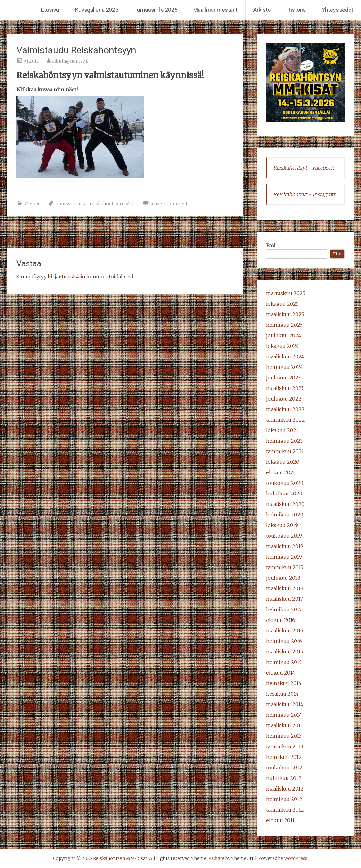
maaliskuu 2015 (285, 652)
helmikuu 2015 (284, 662)
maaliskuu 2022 (285, 409)
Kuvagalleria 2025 (97, 10)
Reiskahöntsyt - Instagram (305, 194)
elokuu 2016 (281, 620)
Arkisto (262, 10)
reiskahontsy (104, 204)
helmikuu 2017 (284, 609)
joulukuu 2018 (283, 578)
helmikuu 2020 (285, 515)
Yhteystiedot (337, 10)
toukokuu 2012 (284, 768)
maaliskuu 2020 (285, 504)
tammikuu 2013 (285, 746)
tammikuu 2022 (285, 420)
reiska (81, 204)
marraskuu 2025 (286, 293)
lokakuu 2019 (282, 525)
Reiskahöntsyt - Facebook (304, 168)
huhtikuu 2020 (284, 494)
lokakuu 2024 (283, 346)
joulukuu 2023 (283, 378)
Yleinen (32, 204)
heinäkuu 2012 (284, 757)
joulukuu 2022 (284, 399)
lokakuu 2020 (283, 462)
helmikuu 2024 (285, 367)
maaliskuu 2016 (285, 631)
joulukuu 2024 (284, 335)
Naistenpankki (222, 232)
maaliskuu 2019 (285, 546)
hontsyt (64, 204)
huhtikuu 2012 (284, 778)
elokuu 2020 (281, 472)
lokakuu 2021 (282, 430)
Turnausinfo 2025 (156, 10)
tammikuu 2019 (285, 567)
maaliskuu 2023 (285, 388)
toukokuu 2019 (284, 536)
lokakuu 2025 (282, 304)
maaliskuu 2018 (285, 588)
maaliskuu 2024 (285, 356)
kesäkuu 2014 (282, 694)
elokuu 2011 (280, 820)
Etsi (271, 246)
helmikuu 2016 (284, 641)
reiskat (127, 204)
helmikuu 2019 (284, 557)
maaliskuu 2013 (284, 725)
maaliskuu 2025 (285, 314)
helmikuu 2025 (284, 325)
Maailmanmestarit (215, 10)
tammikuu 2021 (285, 451)
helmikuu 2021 (284, 441)
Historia (296, 10)
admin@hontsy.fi (70, 61)
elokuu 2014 (281, 673)
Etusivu (50, 10)
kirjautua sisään (67, 277)
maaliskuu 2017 (285, 599)
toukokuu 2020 (285, 483)
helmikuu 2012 (284, 799)
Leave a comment (168, 204)
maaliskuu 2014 (285, 704)
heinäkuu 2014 (284, 683)
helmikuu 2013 (284, 736)
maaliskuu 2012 (285, 789)
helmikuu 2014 (284, 715)
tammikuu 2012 (285, 810)
